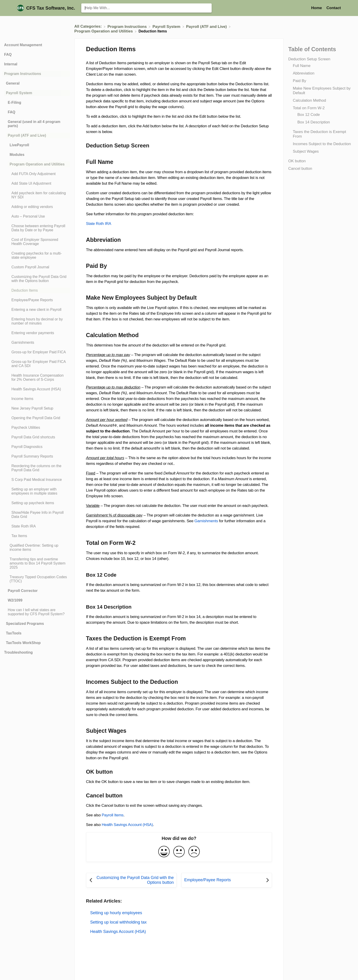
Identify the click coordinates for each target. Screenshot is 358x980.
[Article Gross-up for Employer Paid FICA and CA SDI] (36, 364)
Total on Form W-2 (309, 108)
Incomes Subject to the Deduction (322, 144)
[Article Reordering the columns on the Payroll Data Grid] (36, 468)
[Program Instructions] (128, 26)
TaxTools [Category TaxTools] (14, 633)
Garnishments (206, 521)
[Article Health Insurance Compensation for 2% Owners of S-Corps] (36, 378)
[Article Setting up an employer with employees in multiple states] (36, 491)
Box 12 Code (308, 115)
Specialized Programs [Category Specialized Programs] (25, 624)
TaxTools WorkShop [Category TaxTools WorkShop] (23, 643)
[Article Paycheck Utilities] (36, 428)
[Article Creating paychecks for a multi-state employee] (36, 256)
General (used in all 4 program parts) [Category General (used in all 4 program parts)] (34, 124)
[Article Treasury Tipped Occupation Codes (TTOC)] (36, 579)
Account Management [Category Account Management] (23, 45)
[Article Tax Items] (36, 536)
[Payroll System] (167, 26)
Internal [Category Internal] (11, 64)
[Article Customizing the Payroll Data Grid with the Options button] (36, 279)
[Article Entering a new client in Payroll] (36, 310)
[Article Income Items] (36, 399)
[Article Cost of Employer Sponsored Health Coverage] (36, 242)
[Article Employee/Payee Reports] (36, 300)
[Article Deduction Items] (36, 290)
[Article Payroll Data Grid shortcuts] (36, 437)
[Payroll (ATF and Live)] (207, 26)
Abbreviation (304, 73)
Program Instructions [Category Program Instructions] (23, 74)
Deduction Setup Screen (309, 59)
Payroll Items (113, 815)
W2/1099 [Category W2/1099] (15, 600)
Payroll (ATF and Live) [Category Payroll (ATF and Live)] (27, 135)
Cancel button (300, 169)
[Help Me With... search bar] (146, 8)
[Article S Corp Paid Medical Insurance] (36, 480)
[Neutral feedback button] (179, 852)
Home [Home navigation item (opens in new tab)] (317, 8)
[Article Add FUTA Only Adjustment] (36, 174)
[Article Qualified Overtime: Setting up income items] (36, 548)
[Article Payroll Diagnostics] (36, 447)
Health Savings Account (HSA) (127, 825)
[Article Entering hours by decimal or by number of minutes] (36, 321)
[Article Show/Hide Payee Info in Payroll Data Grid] (36, 515)
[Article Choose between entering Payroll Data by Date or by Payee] (36, 228)
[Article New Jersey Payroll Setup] (36, 408)
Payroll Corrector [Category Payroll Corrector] (23, 591)
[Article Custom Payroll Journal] (36, 267)
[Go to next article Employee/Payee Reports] (227, 880)
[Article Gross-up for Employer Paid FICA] (36, 352)
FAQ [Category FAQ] (8, 55)
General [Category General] (13, 83)
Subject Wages (306, 151)
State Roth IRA (99, 224)
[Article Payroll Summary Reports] (36, 456)
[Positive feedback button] (164, 852)
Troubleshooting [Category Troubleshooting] (18, 652)
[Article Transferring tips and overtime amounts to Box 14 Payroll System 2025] (36, 563)
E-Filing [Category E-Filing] (14, 103)
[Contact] (334, 8)
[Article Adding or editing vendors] (36, 207)
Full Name (301, 66)
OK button (297, 161)
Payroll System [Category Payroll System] (19, 93)
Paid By (299, 81)
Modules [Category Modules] (17, 155)
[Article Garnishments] (36, 343)
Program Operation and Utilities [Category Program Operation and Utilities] (37, 164)
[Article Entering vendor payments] (36, 333)
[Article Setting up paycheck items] (36, 503)
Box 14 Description (314, 122)
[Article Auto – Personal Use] (36, 216)
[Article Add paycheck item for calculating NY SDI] (36, 195)
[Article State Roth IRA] (36, 526)
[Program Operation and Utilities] (104, 31)
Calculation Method (309, 100)
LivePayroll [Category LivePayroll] (19, 145)
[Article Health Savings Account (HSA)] (36, 389)
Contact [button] (334, 8)
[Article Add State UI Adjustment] (36, 184)
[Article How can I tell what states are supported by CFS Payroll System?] (36, 612)
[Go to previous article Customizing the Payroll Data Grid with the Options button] (131, 880)
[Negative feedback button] (194, 852)
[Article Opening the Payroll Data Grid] (36, 418)
